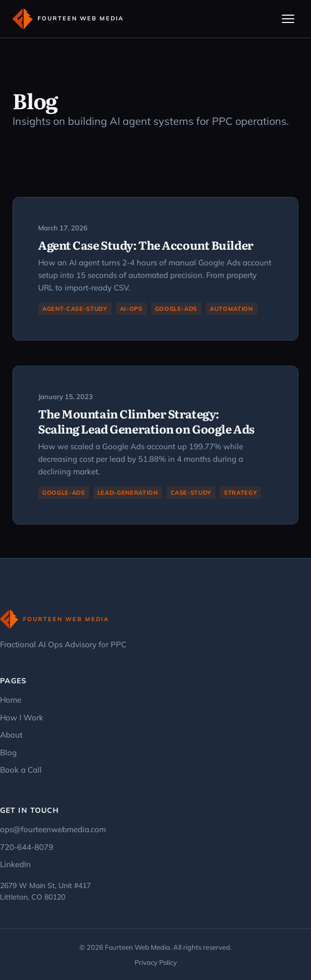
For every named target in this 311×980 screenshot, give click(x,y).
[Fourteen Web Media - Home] (68, 19)
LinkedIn (15, 864)
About (11, 735)
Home (11, 700)
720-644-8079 (27, 847)
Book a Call (21, 770)
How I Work (22, 717)
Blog (8, 752)
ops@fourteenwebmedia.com (53, 829)
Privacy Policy (156, 962)
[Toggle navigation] (288, 19)
